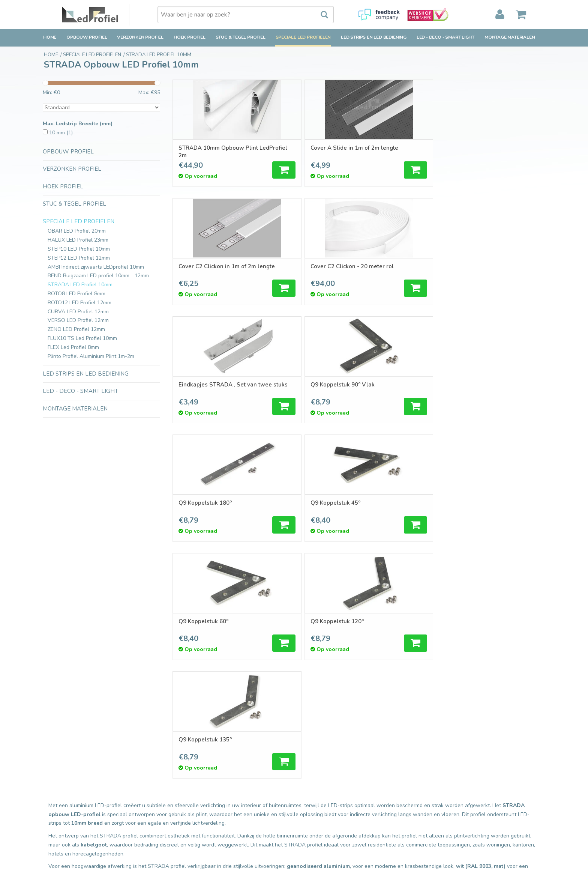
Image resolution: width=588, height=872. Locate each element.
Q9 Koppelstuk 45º (485, 266)
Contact (52, 749)
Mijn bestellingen (320, 758)
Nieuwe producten (193, 758)
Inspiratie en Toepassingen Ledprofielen (219, 820)
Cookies (52, 821)
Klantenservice (60, 776)
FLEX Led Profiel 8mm (73, 347)
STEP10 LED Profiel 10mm (79, 249)
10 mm (61, 133)
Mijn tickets (313, 768)
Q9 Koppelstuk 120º (299, 385)
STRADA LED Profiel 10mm (80, 285)
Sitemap (52, 812)
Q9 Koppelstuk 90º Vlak (305, 266)
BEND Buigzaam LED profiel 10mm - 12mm (98, 276)
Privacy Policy (59, 803)
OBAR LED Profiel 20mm (77, 231)
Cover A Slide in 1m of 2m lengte (307, 152)
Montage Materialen (510, 37)
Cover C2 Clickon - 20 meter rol (497, 152)
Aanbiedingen (188, 768)
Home (50, 37)
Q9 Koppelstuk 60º (204, 385)
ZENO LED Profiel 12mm (76, 329)
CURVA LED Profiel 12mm (78, 312)
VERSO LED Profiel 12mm (78, 320)
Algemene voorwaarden (72, 794)
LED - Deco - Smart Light (445, 37)
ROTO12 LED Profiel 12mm (79, 303)
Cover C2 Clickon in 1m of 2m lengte (405, 152)
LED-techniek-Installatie (200, 828)
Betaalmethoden (63, 785)
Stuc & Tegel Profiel (241, 37)
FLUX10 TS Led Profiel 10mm (82, 338)
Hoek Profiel (190, 37)
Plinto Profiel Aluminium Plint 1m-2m (91, 356)
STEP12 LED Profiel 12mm (79, 258)
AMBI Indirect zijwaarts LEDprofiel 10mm (96, 267)
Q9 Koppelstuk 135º (393, 385)
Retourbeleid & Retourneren (76, 768)
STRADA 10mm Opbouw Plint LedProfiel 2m (212, 152)
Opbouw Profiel (87, 37)
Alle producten (189, 749)
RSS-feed (183, 785)
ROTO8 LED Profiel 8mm (76, 294)
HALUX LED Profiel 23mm (78, 240)
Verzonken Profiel (140, 37)
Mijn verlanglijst (318, 776)
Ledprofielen (186, 811)
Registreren (313, 749)
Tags (177, 776)
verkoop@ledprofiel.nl (465, 780)
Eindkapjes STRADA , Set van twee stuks (213, 270)
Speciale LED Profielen (303, 37)
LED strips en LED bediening (374, 37)
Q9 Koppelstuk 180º (393, 266)
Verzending (56, 758)
